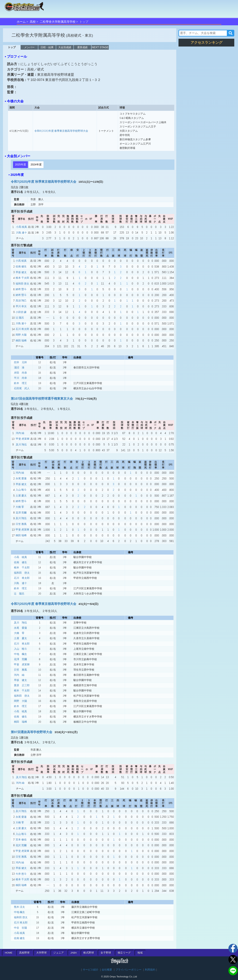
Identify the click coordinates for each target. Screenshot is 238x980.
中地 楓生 (20, 654)
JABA (74, 953)
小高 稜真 (20, 557)
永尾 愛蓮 (21, 478)
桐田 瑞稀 (21, 340)
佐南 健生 (21, 266)
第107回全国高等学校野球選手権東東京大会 (42, 399)
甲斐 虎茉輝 (23, 439)
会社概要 (107, 970)
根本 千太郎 (22, 278)
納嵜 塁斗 (21, 289)
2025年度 (20, 164)
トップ (12, 47)
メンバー (29, 47)
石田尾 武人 (22, 388)
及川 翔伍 (21, 445)
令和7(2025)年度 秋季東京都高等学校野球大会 (44, 182)
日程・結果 (47, 47)
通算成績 (82, 47)
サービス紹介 (91, 970)
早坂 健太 (21, 272)
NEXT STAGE (100, 47)
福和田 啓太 (22, 284)
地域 (140, 953)
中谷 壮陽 (20, 928)
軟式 (89, 953)
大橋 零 (20, 507)
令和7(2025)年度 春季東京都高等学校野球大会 (44, 604)
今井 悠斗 (21, 874)
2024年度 (36, 164)
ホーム (21, 22)
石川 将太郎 (22, 329)
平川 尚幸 (20, 378)
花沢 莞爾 (21, 845)
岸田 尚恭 (20, 373)
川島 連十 (21, 233)
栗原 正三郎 (22, 685)
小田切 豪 (21, 312)
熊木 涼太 (19, 907)
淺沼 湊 (19, 367)
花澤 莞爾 (21, 513)
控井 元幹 (20, 362)
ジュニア (59, 953)
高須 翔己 (21, 300)
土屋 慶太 (21, 495)
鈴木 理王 (20, 383)
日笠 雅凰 (21, 524)
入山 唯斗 (21, 490)
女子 (106, 953)
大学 (41, 953)
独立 (124, 953)
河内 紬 (20, 433)
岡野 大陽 (21, 335)
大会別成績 (65, 47)
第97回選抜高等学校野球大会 (32, 732)
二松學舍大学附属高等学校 (58, 22)
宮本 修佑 (21, 840)
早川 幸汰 (21, 306)
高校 (33, 22)
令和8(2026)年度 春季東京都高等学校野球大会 (61, 131)
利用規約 (150, 970)
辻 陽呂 (20, 318)
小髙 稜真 (21, 227)
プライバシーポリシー (128, 970)
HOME (9, 953)
